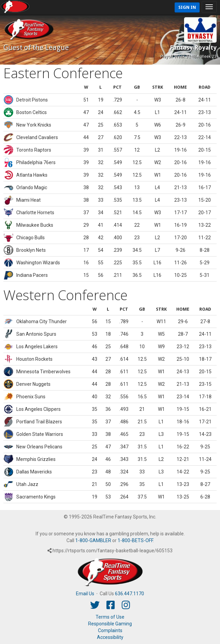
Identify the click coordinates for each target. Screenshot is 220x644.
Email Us (85, 594)
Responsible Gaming (110, 624)
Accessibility (110, 637)
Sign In (187, 7)
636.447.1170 (129, 594)
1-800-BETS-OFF (135, 540)
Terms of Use (110, 617)
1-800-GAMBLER (93, 540)
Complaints (110, 630)
